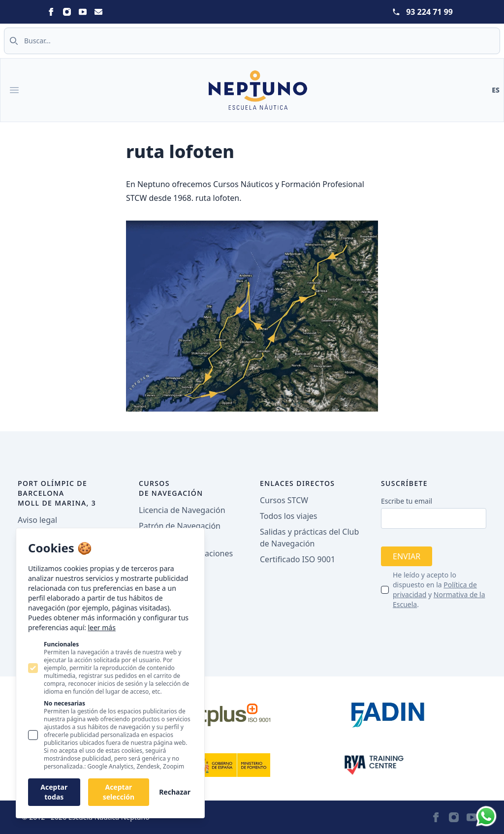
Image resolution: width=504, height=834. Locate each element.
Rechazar (175, 792)
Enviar (407, 556)
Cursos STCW (284, 500)
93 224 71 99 (429, 12)
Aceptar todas (54, 792)
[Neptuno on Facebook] (51, 12)
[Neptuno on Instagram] (67, 12)
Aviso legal (37, 520)
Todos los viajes (288, 516)
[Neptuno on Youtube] (83, 12)
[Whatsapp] (486, 816)
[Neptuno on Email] (98, 12)
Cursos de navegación (171, 488)
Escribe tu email (407, 501)
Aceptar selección (119, 792)
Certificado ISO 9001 (298, 559)
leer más (101, 627)
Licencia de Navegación (182, 510)
